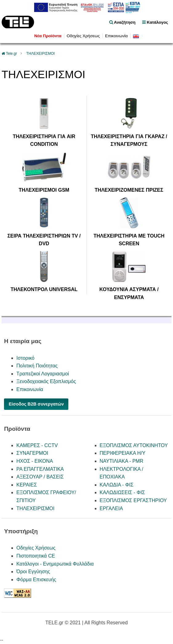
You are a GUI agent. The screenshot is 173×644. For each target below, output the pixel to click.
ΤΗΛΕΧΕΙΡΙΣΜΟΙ (40, 54)
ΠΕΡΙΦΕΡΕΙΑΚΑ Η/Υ (123, 453)
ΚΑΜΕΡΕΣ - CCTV (37, 445)
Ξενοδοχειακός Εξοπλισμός (46, 381)
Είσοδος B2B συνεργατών (36, 404)
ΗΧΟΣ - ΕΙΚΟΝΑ (35, 461)
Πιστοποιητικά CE (36, 556)
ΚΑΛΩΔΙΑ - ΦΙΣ (117, 485)
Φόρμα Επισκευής (36, 580)
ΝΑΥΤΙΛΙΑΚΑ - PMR (122, 461)
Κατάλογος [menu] (155, 22)
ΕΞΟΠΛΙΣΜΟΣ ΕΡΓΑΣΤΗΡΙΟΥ (133, 500)
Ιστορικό (25, 358)
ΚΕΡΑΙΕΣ (27, 485)
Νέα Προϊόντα (48, 36)
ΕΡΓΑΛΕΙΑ (111, 508)
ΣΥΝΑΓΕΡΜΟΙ (32, 453)
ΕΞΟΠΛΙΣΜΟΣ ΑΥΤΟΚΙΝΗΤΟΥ (134, 445)
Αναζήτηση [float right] (122, 22)
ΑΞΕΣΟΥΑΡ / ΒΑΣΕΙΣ (40, 477)
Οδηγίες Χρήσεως (83, 36)
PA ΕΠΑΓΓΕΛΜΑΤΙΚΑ (40, 469)
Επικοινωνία (116, 36)
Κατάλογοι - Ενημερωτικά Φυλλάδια (55, 564)
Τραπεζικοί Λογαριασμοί (43, 374)
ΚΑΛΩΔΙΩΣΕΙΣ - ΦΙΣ (122, 492)
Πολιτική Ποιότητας (37, 366)
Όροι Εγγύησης (33, 572)
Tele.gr (11, 54)
